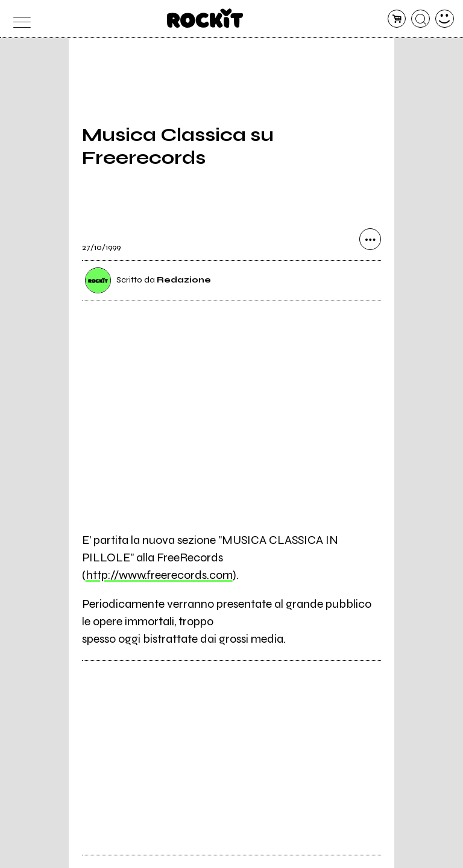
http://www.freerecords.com (159, 575)
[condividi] (370, 239)
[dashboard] (445, 19)
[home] (205, 18)
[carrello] (397, 19)
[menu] (18, 19)
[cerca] (420, 19)
